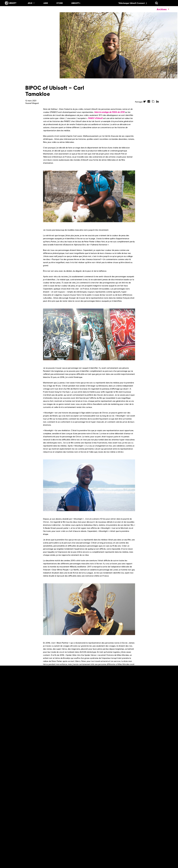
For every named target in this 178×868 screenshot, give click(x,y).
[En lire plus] (57, 812)
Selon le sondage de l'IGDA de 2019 (109, 112)
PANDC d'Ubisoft (95, 118)
